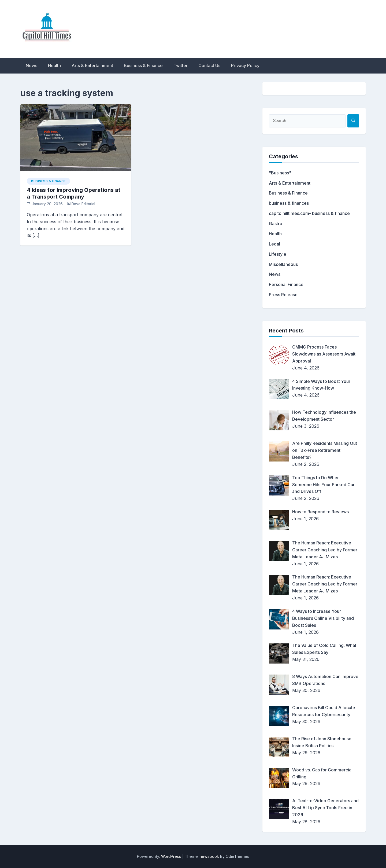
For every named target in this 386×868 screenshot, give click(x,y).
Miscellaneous (283, 264)
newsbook (209, 856)
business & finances (289, 203)
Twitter (181, 65)
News (31, 65)
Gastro (276, 224)
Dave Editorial (83, 204)
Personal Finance (286, 284)
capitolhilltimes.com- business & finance (309, 213)
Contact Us (209, 65)
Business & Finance (143, 65)
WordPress (171, 856)
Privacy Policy (245, 65)
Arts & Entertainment (92, 65)
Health (54, 65)
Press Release (283, 295)
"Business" (280, 173)
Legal (274, 244)
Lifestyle (278, 254)
